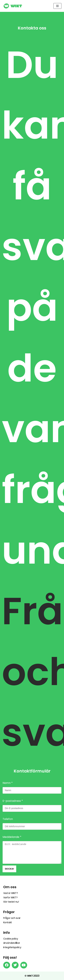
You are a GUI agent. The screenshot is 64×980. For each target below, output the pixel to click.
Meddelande (12, 837)
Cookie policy (11, 939)
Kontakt (8, 922)
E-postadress (13, 801)
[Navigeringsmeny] (57, 6)
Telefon (8, 819)
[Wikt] (13, 6)
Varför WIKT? (10, 898)
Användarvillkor (12, 943)
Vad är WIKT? (11, 893)
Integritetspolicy (12, 947)
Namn (8, 783)
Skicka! (9, 869)
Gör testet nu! (11, 902)
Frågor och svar (12, 918)
